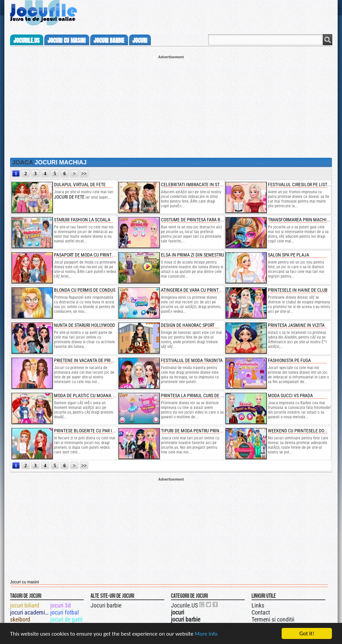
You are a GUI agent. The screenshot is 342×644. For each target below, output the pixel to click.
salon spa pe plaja (289, 255)
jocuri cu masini (67, 41)
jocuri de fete (69, 197)
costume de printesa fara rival (195, 220)
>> (84, 174)
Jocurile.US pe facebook (216, 604)
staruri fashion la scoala (82, 220)
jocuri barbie (109, 41)
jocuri (140, 41)
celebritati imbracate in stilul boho (201, 185)
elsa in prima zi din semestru (192, 255)
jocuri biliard (25, 605)
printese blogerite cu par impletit (92, 431)
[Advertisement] (171, 106)
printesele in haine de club (298, 290)
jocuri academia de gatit (30, 612)
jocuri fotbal (65, 612)
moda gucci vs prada (290, 396)
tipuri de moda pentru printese (195, 431)
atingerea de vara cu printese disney (201, 290)
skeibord (20, 619)
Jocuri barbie (106, 605)
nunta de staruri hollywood (84, 325)
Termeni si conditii (273, 619)
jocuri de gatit (66, 619)
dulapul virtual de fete (80, 185)
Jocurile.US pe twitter (209, 604)
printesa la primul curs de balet (197, 396)
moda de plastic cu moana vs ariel (92, 396)
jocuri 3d (61, 605)
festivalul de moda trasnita (192, 360)
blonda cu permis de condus (85, 290)
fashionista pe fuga (289, 360)
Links (258, 605)
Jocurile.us (26, 41)
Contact (261, 612)
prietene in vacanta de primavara (90, 360)
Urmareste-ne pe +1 (202, 604)
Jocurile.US (184, 605)
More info (206, 634)
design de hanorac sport (188, 325)
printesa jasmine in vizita (296, 325)
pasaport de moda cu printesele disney (96, 255)
